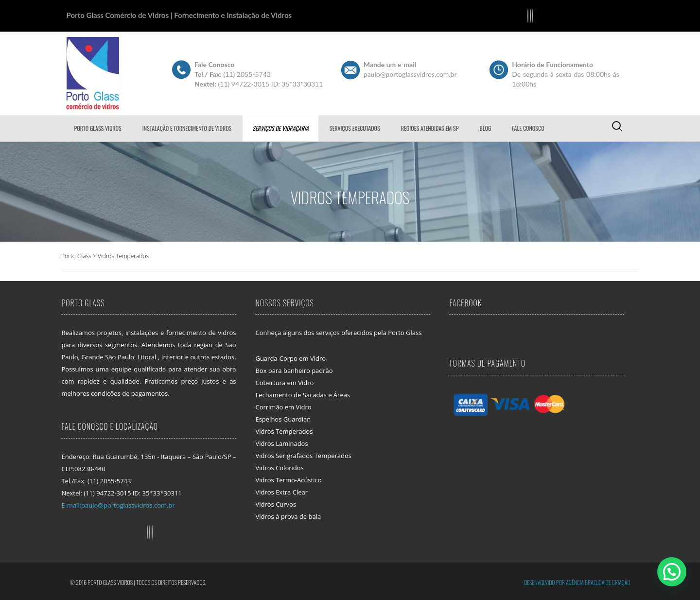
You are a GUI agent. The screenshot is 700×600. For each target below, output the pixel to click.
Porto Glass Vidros (98, 128)
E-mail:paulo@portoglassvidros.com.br (118, 505)
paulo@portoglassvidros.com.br (410, 74)
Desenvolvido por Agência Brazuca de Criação (577, 582)
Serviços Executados (355, 128)
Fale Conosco (528, 128)
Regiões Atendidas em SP (430, 128)
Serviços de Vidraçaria (280, 128)
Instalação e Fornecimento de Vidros (187, 128)
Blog (485, 128)
